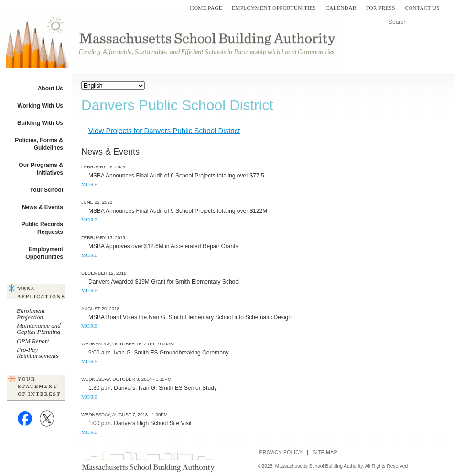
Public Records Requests (42, 228)
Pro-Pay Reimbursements (38, 353)
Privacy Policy (281, 452)
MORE (89, 184)
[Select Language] (113, 86)
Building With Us (40, 123)
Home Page (206, 8)
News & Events (43, 207)
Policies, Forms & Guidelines (39, 144)
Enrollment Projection (31, 314)
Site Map (325, 452)
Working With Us (40, 106)
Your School (46, 190)
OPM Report (33, 341)
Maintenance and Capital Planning (39, 329)
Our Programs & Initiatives (41, 169)
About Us (50, 89)
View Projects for (164, 130)
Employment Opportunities (274, 8)
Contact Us (422, 8)
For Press (381, 8)
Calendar (341, 8)
